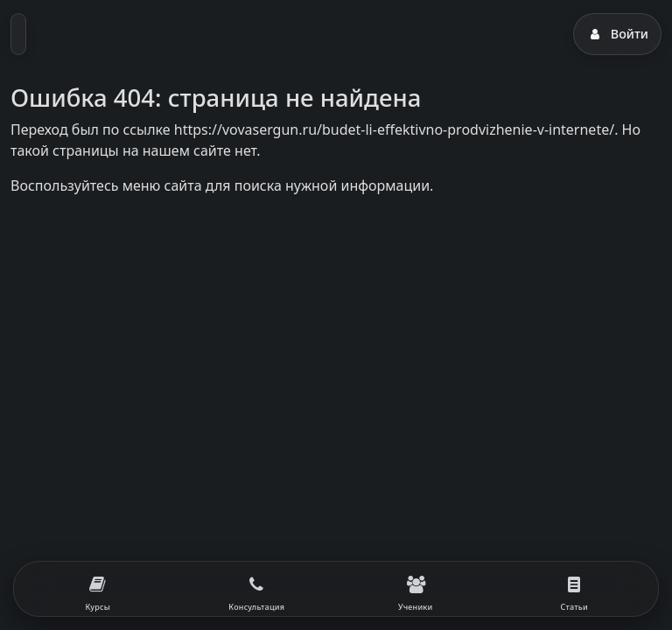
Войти (617, 34)
